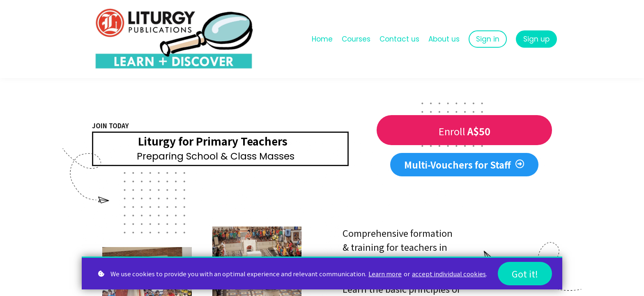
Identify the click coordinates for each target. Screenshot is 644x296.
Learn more (385, 273)
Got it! (525, 273)
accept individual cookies (449, 273)
